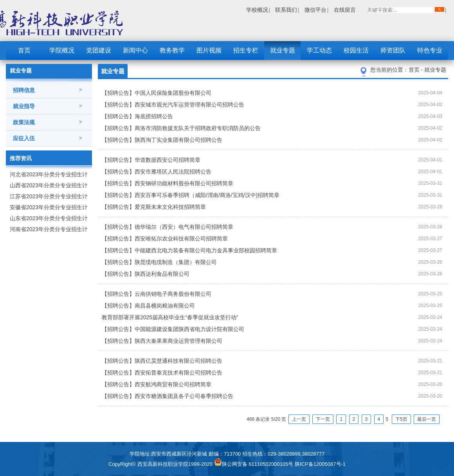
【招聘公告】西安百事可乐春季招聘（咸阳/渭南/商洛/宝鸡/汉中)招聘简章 (191, 195)
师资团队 (393, 50)
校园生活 (356, 50)
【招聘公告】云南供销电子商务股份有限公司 (157, 294)
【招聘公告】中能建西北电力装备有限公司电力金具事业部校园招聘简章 (189, 250)
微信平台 (315, 10)
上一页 (299, 419)
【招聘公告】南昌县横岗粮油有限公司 (148, 306)
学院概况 (62, 50)
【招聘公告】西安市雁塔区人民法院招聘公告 (157, 172)
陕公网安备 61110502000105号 (254, 464)
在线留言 (345, 10)
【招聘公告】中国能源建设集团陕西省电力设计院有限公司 (173, 329)
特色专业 (430, 50)
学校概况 (257, 10)
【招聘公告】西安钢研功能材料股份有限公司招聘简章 (168, 183)
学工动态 (319, 50)
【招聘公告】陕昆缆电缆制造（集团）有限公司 (159, 262)
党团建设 (99, 50)
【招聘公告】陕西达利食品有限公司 (146, 274)
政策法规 (48, 122)
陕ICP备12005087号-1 (320, 464)
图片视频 (209, 50)
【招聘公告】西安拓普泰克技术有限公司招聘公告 (162, 373)
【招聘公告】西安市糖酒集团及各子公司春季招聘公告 (168, 396)
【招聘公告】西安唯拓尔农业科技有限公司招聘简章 (165, 239)
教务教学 (172, 50)
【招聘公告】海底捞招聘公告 (137, 116)
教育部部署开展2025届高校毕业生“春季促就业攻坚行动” (170, 317)
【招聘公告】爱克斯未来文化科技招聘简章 (154, 207)
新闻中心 (135, 50)
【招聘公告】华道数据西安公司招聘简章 (151, 160)
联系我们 (286, 10)
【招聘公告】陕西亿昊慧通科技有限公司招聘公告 (162, 361)
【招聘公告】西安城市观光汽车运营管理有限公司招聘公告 (173, 105)
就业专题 (283, 50)
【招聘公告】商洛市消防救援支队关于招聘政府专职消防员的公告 (181, 128)
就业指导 (48, 106)
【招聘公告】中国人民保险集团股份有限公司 (157, 93)
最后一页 (427, 419)
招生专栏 (246, 50)
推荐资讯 (21, 158)
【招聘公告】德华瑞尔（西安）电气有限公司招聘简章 (168, 227)
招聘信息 (48, 90)
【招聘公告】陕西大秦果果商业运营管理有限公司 (162, 341)
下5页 (401, 419)
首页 (24, 50)
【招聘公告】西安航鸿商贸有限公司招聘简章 (157, 384)
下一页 (323, 419)
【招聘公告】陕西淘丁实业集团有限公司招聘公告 (162, 140)
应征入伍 (48, 138)
